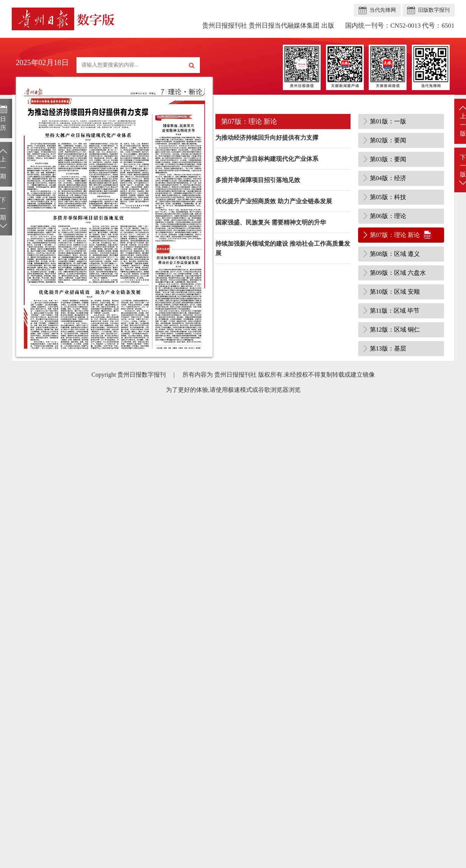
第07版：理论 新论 (395, 235)
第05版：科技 (388, 197)
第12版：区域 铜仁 (395, 330)
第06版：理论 (388, 216)
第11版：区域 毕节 (395, 311)
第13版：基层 (388, 348)
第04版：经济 (388, 178)
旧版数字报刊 (434, 10)
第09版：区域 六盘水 (398, 273)
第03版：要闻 (388, 159)
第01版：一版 (388, 121)
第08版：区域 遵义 (395, 254)
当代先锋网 (383, 10)
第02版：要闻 (388, 140)
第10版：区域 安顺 (395, 292)
